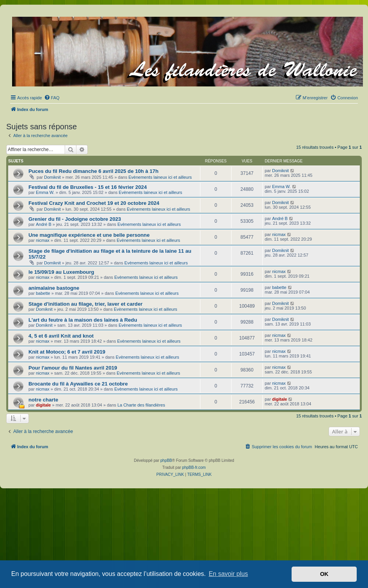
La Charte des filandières (141, 405)
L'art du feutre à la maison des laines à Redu (83, 320)
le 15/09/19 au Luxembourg (61, 272)
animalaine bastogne (54, 288)
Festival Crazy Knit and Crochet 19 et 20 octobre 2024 (94, 203)
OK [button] (324, 574)
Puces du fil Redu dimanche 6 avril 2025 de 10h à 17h (94, 171)
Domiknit (52, 177)
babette (43, 293)
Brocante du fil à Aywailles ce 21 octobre (78, 384)
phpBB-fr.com (194, 467)
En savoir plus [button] (228, 574)
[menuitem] (52, 98)
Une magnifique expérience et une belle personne (89, 235)
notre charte (43, 400)
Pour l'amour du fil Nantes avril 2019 (73, 368)
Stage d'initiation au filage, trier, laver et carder (86, 304)
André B (44, 224)
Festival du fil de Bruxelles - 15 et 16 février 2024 (88, 187)
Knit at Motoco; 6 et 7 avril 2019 (67, 352)
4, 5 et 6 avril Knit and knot (61, 336)
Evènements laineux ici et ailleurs (160, 177)
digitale (43, 405)
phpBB (166, 460)
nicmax (43, 240)
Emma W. (45, 192)
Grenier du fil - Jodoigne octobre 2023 (75, 219)
